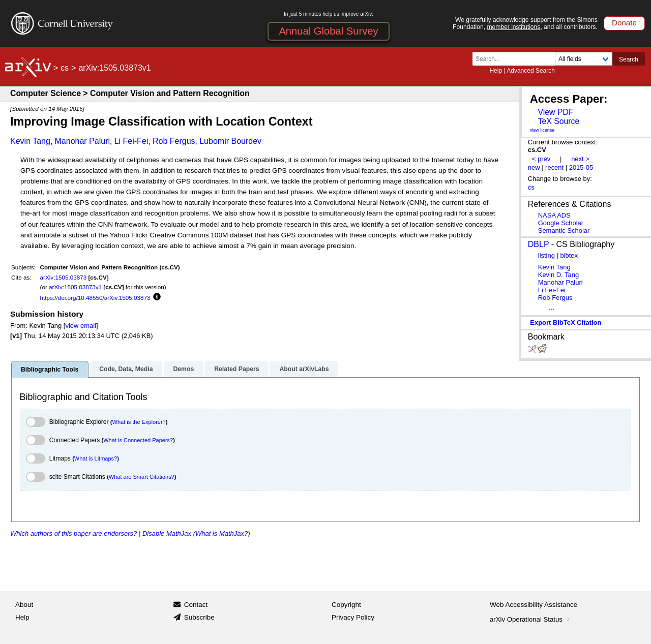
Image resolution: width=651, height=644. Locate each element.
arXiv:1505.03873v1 (75, 287)
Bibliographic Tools (50, 370)
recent (554, 167)
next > (580, 159)
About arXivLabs (304, 369)
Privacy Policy (353, 617)
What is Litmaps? (96, 458)
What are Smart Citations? (142, 477)
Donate (624, 23)
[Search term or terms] (517, 59)
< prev (541, 159)
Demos (183, 369)
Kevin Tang (30, 141)
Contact (196, 605)
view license (542, 130)
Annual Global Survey (328, 31)
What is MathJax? (221, 533)
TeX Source (558, 121)
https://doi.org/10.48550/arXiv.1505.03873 (95, 298)
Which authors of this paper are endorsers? (73, 533)
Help (496, 71)
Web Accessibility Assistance (534, 605)
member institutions (513, 27)
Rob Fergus (174, 141)
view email (80, 326)
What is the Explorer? (139, 422)
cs (65, 68)
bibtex (569, 255)
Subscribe (199, 617)
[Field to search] (584, 59)
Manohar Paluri (83, 141)
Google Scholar (561, 223)
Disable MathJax (167, 533)
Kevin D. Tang (558, 275)
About (24, 605)
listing (546, 255)
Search (629, 59)
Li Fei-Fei (131, 141)
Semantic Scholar (564, 231)
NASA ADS (554, 215)
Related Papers (236, 369)
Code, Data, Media (126, 369)
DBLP (539, 244)
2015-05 (581, 167)
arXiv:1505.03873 (64, 277)
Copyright (346, 605)
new (534, 167)
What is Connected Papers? (138, 440)
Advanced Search (531, 71)
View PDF (555, 112)
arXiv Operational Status (531, 619)
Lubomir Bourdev (230, 141)
